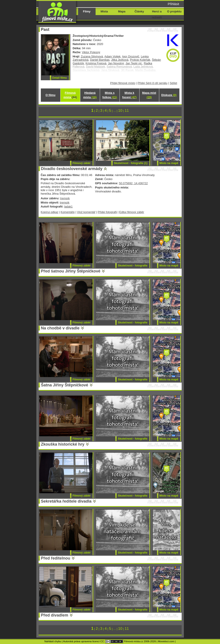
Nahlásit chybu (53, 641)
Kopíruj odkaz (50, 212)
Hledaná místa (90, 95)
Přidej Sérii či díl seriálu (152, 83)
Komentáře (68, 212)
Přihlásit (173, 4)
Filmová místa (70, 95)
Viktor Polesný (91, 52)
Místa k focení (129, 95)
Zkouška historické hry (63, 444)
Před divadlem (55, 615)
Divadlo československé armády (72, 169)
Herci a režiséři (157, 14)
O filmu (50, 95)
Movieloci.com (166, 641)
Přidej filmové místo (123, 83)
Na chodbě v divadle (60, 328)
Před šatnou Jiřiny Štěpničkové (71, 271)
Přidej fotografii (107, 212)
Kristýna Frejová (96, 63)
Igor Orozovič (131, 56)
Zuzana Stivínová (92, 56)
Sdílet (173, 83)
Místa (104, 11)
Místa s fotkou (110, 95)
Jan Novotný (116, 63)
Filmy (87, 11)
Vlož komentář (86, 212)
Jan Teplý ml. (134, 63)
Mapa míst (149, 95)
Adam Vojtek (113, 56)
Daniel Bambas (100, 60)
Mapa (122, 11)
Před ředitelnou (56, 558)
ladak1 (68, 207)
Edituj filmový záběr (132, 212)
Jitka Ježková (120, 60)
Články (139, 11)
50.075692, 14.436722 (133, 183)
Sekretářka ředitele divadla (66, 501)
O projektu (174, 11)
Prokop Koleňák (140, 60)
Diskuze (169, 95)
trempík (65, 198)
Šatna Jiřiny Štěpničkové (65, 385)
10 (120, 111)
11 (127, 111)
